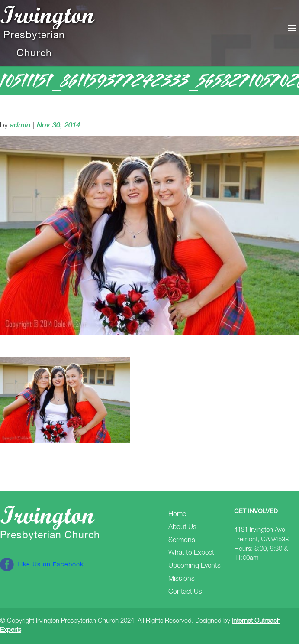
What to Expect (191, 553)
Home (177, 515)
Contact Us (185, 592)
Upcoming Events (195, 566)
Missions (182, 579)
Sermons (182, 541)
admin (20, 126)
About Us (182, 528)
